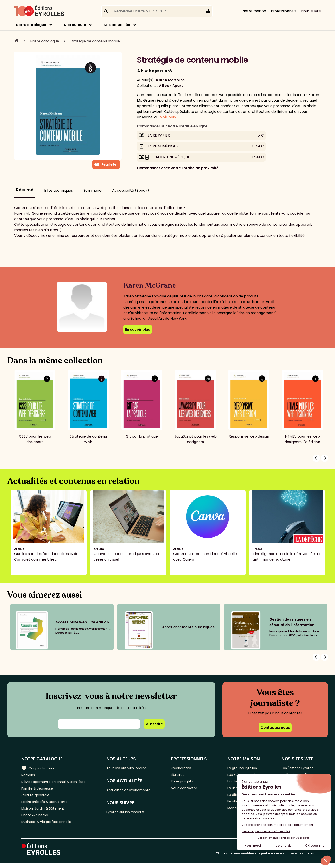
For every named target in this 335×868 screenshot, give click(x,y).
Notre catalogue (31, 25)
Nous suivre (311, 11)
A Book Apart (171, 86)
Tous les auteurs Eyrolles (130, 768)
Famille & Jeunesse (38, 790)
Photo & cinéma (35, 819)
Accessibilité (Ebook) (131, 190)
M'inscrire (154, 724)
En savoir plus (138, 329)
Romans (28, 775)
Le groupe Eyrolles (242, 768)
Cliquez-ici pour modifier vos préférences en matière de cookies (265, 859)
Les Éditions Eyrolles (296, 768)
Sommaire (92, 190)
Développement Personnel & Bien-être (56, 783)
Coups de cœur (38, 768)
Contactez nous (275, 728)
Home (17, 41)
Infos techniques (58, 190)
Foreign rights (184, 783)
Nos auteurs (75, 25)
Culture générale (36, 797)
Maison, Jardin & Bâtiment (44, 812)
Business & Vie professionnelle (48, 827)
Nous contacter (186, 790)
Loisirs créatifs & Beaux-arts (46, 805)
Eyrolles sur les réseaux (129, 813)
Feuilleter (106, 165)
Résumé (25, 190)
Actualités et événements (131, 791)
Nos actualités (117, 25)
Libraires (179, 775)
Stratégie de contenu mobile (95, 41)
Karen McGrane (171, 80)
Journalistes (183, 768)
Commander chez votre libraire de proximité (178, 168)
